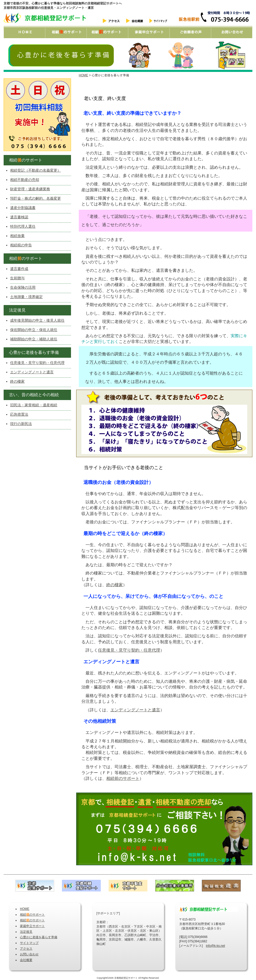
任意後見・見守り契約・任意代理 (129, 650)
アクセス (26, 949)
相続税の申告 (21, 245)
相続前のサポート (123, 778)
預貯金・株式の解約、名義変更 (35, 198)
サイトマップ (29, 943)
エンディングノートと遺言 (135, 710)
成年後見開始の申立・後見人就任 (37, 320)
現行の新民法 (21, 424)
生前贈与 (17, 278)
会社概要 (26, 960)
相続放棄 (17, 236)
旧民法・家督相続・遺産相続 (34, 405)
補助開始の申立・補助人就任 (34, 339)
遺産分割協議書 (23, 208)
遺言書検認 (19, 217)
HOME (83, 75)
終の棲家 (115, 585)
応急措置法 (19, 414)
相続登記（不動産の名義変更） (35, 170)
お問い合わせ (29, 954)
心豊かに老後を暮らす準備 (32, 352)
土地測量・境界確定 (26, 297)
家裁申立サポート (32, 926)
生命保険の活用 (23, 287)
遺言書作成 (19, 269)
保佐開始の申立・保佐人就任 (34, 330)
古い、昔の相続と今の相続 (32, 395)
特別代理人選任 (23, 226)
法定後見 (15, 310)
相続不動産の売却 (25, 180)
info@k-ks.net (216, 946)
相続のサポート (24, 160)
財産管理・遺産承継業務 (30, 189)
